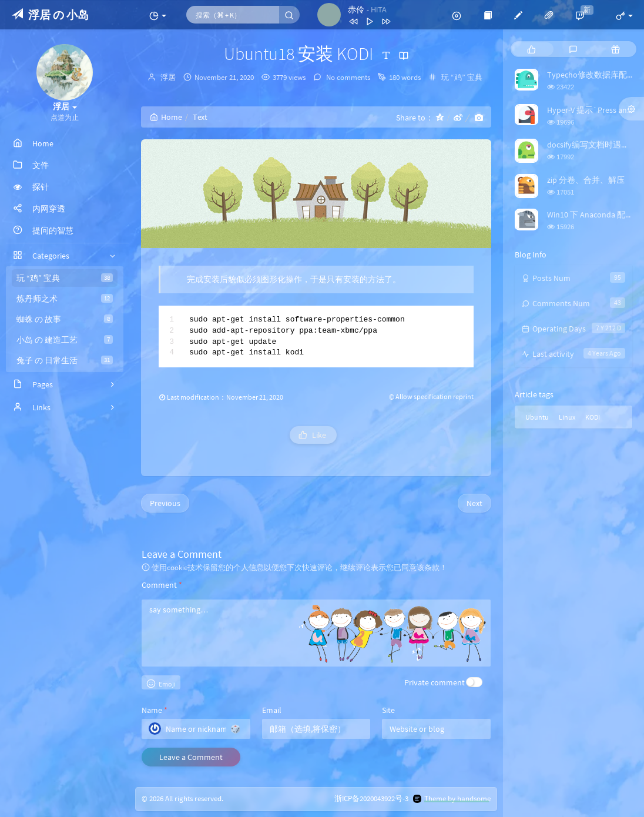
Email (272, 710)
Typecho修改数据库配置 (591, 75)
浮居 (168, 77)
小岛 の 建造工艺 (65, 340)
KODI (593, 417)
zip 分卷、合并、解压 (586, 180)
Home (166, 117)
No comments (347, 77)
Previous (165, 503)
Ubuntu (537, 417)
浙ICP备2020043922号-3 (371, 799)
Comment (162, 585)
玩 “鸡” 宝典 (65, 278)
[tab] (531, 49)
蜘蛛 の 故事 (65, 319)
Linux (567, 417)
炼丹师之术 (65, 299)
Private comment (435, 682)
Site (388, 710)
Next (474, 503)
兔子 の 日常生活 (65, 360)
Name (155, 710)
